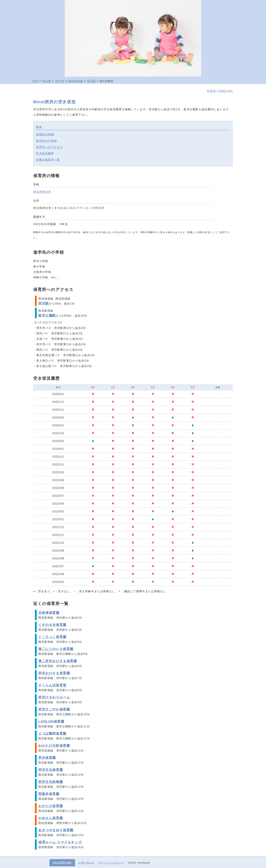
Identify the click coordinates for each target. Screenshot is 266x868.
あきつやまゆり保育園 (56, 830)
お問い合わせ (86, 863)
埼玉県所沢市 (42, 192)
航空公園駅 (47, 316)
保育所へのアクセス (49, 147)
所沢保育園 (47, 758)
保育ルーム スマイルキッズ (60, 842)
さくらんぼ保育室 (52, 685)
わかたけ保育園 (51, 806)
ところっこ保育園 (52, 637)
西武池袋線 (76, 81)
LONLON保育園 (51, 721)
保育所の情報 (45, 134)
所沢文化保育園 (51, 770)
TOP (35, 81)
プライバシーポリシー (111, 863)
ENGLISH (226, 91)
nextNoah (62, 863)
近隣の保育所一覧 (48, 160)
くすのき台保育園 (52, 625)
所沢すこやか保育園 (54, 709)
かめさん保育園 (51, 818)
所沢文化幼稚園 (51, 782)
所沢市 (60, 81)
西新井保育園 (49, 794)
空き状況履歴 (45, 153)
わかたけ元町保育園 (54, 746)
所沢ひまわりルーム (54, 697)
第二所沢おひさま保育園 (58, 661)
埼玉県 (47, 81)
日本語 (211, 91)
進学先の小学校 (46, 141)
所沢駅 (91, 81)
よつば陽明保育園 (52, 734)
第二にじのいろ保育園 (56, 649)
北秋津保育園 (49, 613)
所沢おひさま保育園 (54, 673)
